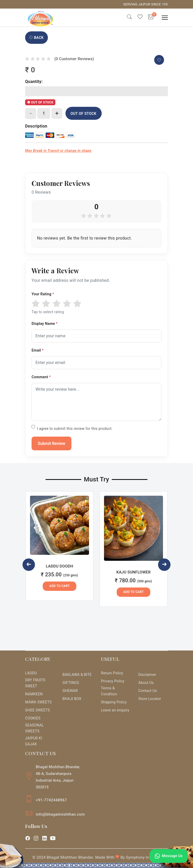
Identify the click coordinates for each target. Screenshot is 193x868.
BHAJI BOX (72, 699)
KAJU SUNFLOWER (134, 572)
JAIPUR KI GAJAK (34, 741)
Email (38, 350)
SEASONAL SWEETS (35, 728)
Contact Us (148, 691)
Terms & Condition (109, 691)
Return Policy (112, 673)
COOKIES (33, 718)
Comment (41, 377)
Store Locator (150, 699)
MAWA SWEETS (38, 702)
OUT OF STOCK (84, 114)
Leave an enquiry (115, 710)
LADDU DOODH (60, 566)
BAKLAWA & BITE (77, 675)
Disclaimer (147, 675)
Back (36, 38)
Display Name (45, 324)
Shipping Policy (114, 702)
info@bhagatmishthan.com (60, 814)
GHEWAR (70, 691)
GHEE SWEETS (38, 710)
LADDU (31, 673)
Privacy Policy (113, 681)
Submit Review (51, 443)
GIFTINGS (71, 683)
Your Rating (43, 294)
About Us (146, 683)
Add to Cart (60, 586)
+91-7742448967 (51, 800)
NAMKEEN (34, 694)
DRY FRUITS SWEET (35, 683)
